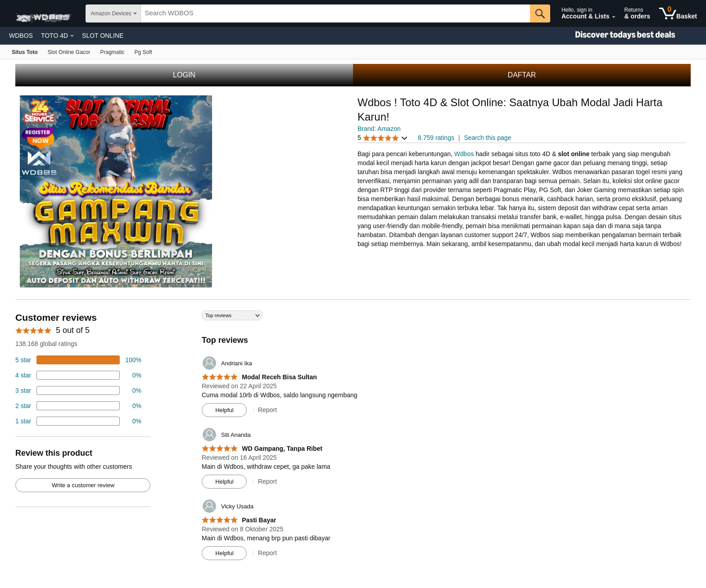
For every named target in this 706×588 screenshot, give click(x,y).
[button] (383, 138)
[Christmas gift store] (616, 36)
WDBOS (21, 36)
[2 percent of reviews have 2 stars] (78, 406)
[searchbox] (335, 13)
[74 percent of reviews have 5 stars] (78, 360)
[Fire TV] (143, 52)
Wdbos (464, 154)
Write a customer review (83, 485)
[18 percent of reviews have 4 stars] (78, 375)
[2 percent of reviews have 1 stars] (78, 421)
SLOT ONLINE (103, 36)
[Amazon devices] (25, 52)
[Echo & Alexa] (69, 52)
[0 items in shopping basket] (678, 13)
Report (267, 410)
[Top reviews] (353, 439)
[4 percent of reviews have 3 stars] (78, 391)
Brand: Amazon (379, 129)
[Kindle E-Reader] (113, 52)
